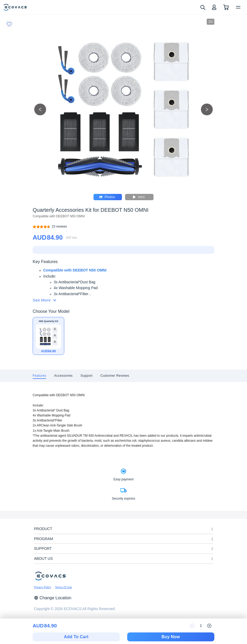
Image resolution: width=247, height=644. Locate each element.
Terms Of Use (63, 587)
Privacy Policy (43, 587)
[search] (203, 7)
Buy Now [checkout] (171, 637)
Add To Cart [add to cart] (76, 637)
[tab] (39, 376)
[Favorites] (9, 24)
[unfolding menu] (212, 529)
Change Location (53, 598)
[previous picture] (40, 109)
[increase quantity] (209, 626)
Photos (107, 197)
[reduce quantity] (192, 626)
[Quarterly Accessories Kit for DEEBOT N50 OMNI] (59, 227)
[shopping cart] (226, 7)
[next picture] (207, 109)
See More (44, 300)
